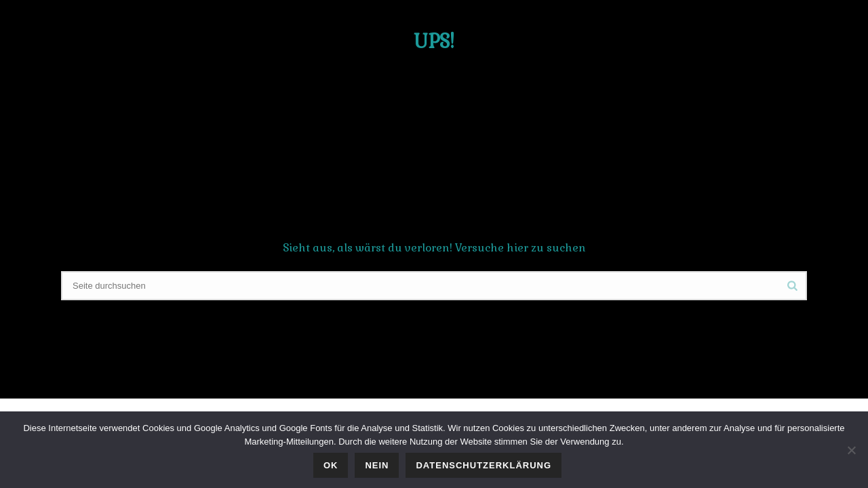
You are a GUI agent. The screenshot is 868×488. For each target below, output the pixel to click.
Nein (377, 465)
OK (331, 465)
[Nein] (851, 450)
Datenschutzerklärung (484, 465)
